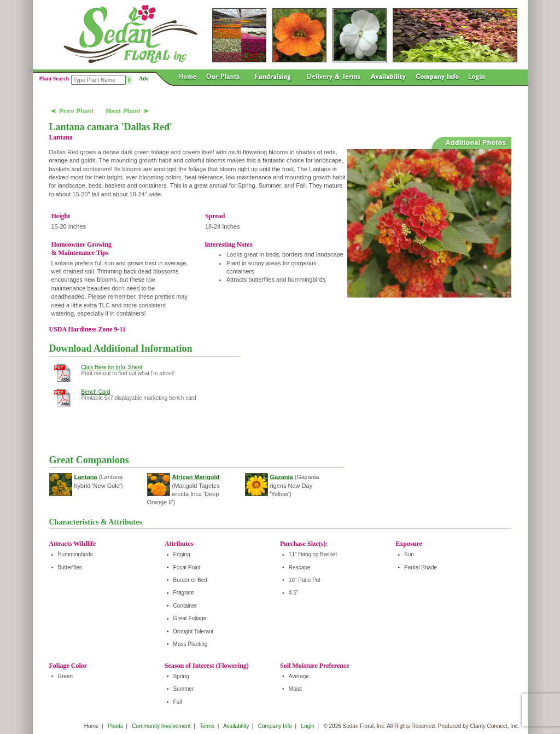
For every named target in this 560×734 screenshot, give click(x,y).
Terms (207, 726)
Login (307, 726)
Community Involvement (161, 726)
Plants (115, 726)
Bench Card (96, 392)
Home (92, 726)
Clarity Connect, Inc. (494, 726)
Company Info (275, 726)
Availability (236, 726)
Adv (144, 78)
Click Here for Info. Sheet (112, 367)
